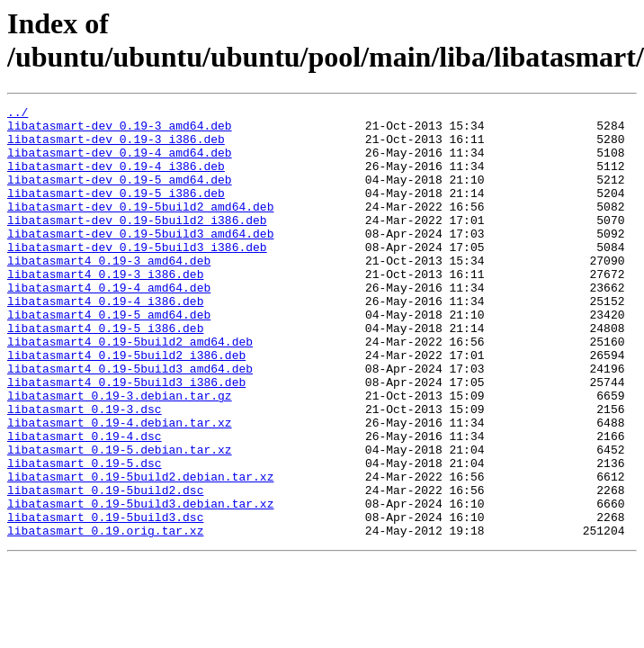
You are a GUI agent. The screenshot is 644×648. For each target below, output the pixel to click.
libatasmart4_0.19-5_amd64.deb (109, 357)
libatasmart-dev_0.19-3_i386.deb (116, 147)
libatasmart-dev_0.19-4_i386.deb (116, 179)
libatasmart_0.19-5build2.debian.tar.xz (140, 552)
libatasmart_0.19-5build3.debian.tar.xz (140, 584)
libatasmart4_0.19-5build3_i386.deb (126, 438)
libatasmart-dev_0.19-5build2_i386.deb (137, 244)
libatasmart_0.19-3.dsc (85, 471)
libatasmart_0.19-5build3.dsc (105, 600)
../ (18, 114)
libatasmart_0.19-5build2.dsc (105, 568)
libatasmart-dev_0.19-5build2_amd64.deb (140, 228)
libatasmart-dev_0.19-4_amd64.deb (120, 163)
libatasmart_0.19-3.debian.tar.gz (120, 454)
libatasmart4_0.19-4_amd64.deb (109, 325)
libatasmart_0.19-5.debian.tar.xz (120, 519)
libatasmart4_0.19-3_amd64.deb (109, 292)
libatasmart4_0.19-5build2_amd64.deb (130, 390)
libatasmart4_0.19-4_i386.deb (105, 341)
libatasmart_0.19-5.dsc (85, 535)
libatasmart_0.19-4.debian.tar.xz (120, 487)
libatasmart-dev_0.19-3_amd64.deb (120, 130)
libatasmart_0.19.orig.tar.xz (105, 616)
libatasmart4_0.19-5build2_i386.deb (126, 406)
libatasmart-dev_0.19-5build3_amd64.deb (140, 260)
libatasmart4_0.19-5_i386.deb (105, 373)
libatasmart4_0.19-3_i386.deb (105, 309)
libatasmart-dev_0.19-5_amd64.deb (120, 195)
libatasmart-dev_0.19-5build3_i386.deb (137, 276)
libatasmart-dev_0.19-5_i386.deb (116, 211)
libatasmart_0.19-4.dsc (85, 503)
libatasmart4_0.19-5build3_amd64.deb (130, 422)
